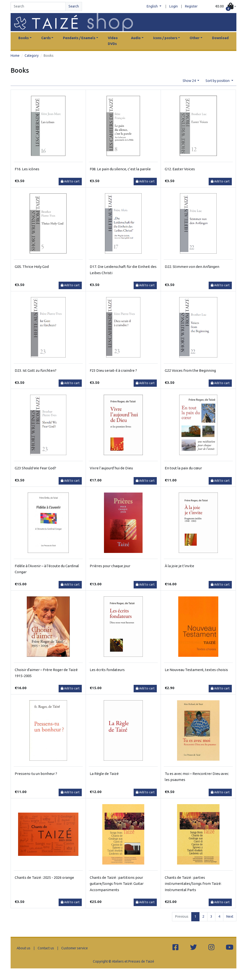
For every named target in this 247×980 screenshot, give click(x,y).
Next (230, 916)
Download (220, 38)
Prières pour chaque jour (110, 566)
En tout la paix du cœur (183, 468)
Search (74, 6)
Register (191, 6)
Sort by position (218, 81)
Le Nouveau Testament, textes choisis (196, 670)
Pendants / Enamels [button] (79, 38)
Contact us (46, 948)
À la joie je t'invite (179, 566)
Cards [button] (46, 38)
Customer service (75, 948)
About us (24, 948)
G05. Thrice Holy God (32, 267)
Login (174, 6)
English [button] (153, 6)
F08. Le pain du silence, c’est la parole (120, 169)
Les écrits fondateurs (107, 670)
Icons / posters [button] (165, 38)
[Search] (38, 7)
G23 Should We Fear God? (35, 468)
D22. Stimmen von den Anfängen (192, 267)
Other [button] (195, 38)
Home (15, 56)
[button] (226, 7)
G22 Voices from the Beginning (190, 370)
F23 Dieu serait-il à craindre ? (113, 370)
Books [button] (24, 38)
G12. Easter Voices (180, 169)
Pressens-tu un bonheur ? (36, 774)
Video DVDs (113, 41)
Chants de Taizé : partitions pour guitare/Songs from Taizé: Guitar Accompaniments (117, 884)
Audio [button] (136, 38)
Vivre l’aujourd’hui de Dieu (111, 468)
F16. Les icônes (27, 169)
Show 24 (190, 81)
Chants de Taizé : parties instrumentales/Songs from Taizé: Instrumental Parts (193, 884)
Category (32, 56)
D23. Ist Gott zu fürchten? (36, 370)
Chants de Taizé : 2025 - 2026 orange (44, 877)
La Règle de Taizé (104, 774)
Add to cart (70, 181)
